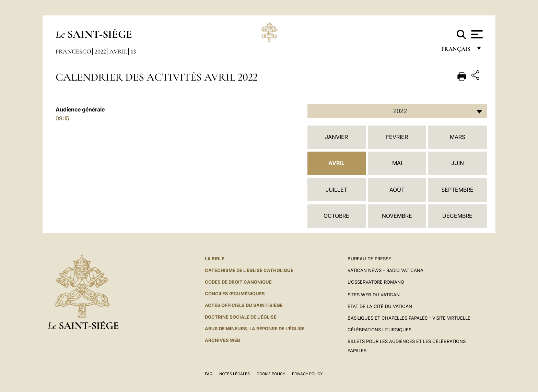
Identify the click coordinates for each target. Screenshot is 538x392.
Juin (458, 163)
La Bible (215, 259)
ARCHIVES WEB (223, 340)
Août (397, 190)
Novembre (397, 216)
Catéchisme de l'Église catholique (249, 270)
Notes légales (235, 374)
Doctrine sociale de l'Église (241, 317)
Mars (458, 137)
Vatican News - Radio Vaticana (385, 270)
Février (397, 137)
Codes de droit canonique (238, 282)
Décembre (457, 216)
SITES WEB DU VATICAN (374, 295)
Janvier (336, 137)
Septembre (457, 190)
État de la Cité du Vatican (380, 306)
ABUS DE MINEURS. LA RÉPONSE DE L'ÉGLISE (255, 329)
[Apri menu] (476, 34)
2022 (100, 51)
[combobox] (397, 111)
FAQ (209, 374)
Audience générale (80, 109)
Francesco (73, 51)
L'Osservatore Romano (376, 282)
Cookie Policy (271, 374)
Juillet (336, 190)
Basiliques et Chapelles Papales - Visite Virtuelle (409, 318)
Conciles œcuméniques (235, 294)
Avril (118, 51)
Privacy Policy (307, 374)
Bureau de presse (369, 259)
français (457, 51)
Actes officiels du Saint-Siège (244, 305)
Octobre (336, 216)
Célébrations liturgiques (379, 330)
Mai (397, 163)
